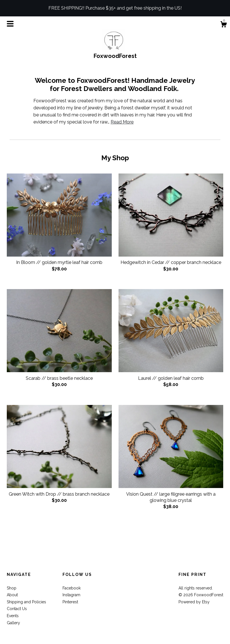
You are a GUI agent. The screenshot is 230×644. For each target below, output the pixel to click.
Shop (12, 588)
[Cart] (223, 25)
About (12, 595)
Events (13, 616)
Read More (122, 122)
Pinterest (70, 602)
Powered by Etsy (194, 602)
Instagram (71, 595)
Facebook (72, 588)
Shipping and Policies (26, 602)
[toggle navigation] (10, 24)
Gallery (13, 623)
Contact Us (17, 609)
